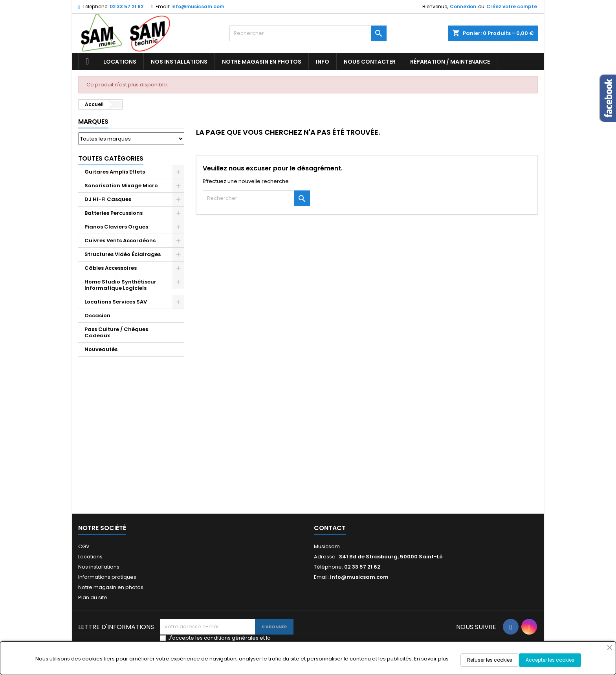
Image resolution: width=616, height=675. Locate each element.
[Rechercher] (308, 33)
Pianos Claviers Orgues (116, 227)
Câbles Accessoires (111, 268)
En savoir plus (431, 659)
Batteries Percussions (114, 213)
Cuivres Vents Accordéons (120, 241)
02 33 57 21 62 (126, 6)
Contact (330, 528)
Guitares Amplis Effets (115, 172)
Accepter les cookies (550, 660)
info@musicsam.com (198, 6)
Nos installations (179, 62)
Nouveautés (101, 349)
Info (323, 62)
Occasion (97, 316)
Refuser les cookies (490, 660)
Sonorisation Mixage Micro (121, 186)
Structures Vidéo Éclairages (123, 254)
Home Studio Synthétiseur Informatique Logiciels (120, 285)
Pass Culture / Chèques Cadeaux (116, 332)
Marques (93, 122)
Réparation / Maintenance (450, 62)
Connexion (463, 6)
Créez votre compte (512, 6)
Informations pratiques (107, 577)
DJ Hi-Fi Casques (108, 199)
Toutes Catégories (111, 158)
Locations (120, 62)
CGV (84, 546)
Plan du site (93, 597)
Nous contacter (370, 62)
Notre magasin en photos (262, 62)
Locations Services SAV (116, 302)
